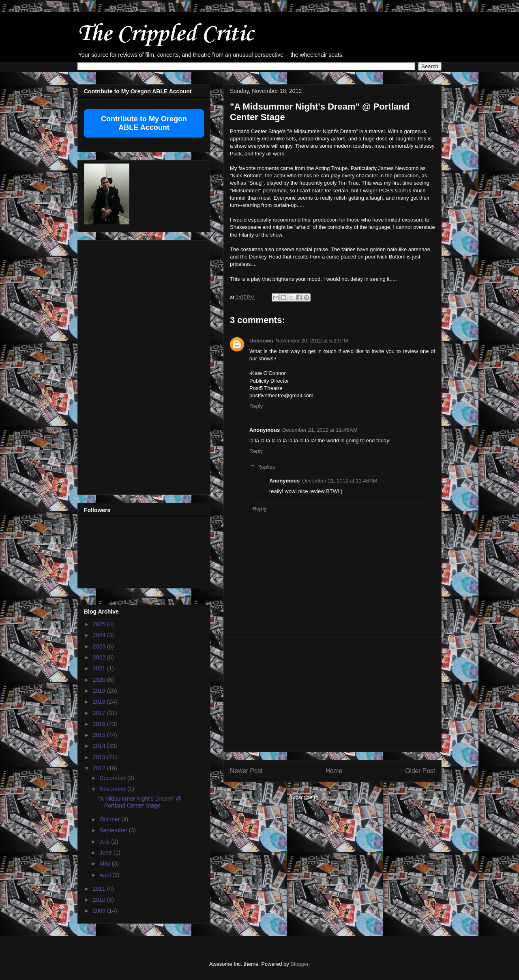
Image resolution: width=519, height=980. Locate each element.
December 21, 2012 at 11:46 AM (340, 481)
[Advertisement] (332, 695)
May (105, 864)
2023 (100, 646)
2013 (100, 757)
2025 (100, 624)
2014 (100, 746)
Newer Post (246, 771)
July (105, 842)
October (110, 819)
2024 (100, 635)
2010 (100, 900)
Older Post (420, 771)
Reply (256, 406)
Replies (266, 467)
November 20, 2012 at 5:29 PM (312, 341)
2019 (100, 691)
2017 (100, 713)
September (114, 830)
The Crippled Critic (165, 34)
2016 (100, 724)
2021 (100, 668)
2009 (100, 911)
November (113, 789)
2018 (100, 702)
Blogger (299, 964)
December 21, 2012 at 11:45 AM (320, 430)
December (113, 778)
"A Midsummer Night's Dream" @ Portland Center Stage (140, 802)
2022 (100, 657)
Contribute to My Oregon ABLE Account (144, 123)
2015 (100, 735)
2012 (100, 768)
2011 (100, 889)
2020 (100, 680)
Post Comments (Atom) (349, 797)
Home (334, 771)
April (106, 875)
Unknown (261, 341)
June (106, 853)
